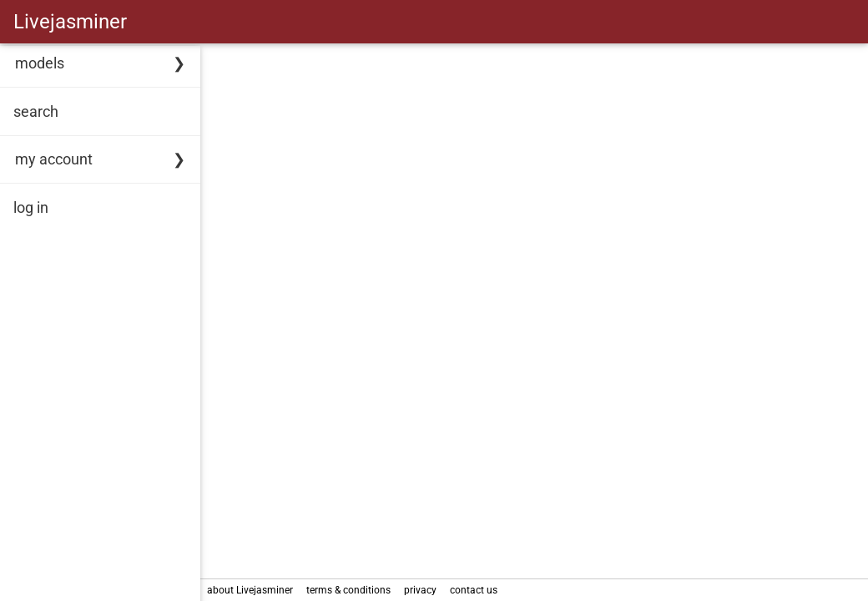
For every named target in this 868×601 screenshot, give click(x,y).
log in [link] (31, 207)
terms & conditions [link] (348, 590)
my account (54, 159)
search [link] (36, 111)
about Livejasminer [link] (250, 590)
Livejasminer (70, 22)
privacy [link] (420, 590)
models (40, 63)
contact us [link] (474, 590)
